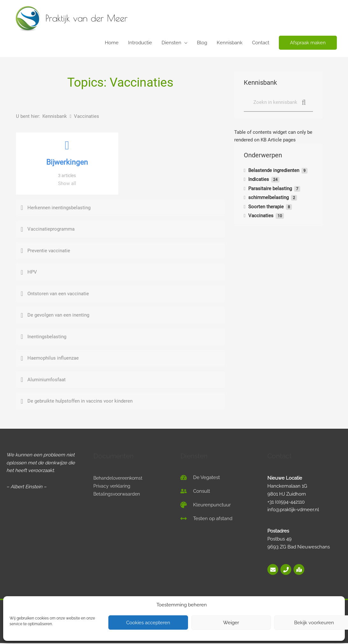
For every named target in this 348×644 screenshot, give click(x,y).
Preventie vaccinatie (49, 251)
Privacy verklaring (113, 487)
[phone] (286, 570)
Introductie (140, 43)
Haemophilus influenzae (53, 359)
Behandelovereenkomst (120, 479)
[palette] (206, 505)
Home (112, 43)
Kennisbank (230, 43)
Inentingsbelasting (47, 337)
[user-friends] (195, 492)
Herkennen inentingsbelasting (59, 208)
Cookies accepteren (148, 623)
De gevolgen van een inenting (58, 316)
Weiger (231, 623)
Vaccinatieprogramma (51, 230)
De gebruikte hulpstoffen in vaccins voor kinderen (80, 402)
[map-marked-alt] (299, 570)
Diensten (171, 43)
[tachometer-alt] (200, 478)
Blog (202, 43)
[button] (308, 43)
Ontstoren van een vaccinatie (58, 294)
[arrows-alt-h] (206, 519)
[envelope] (273, 570)
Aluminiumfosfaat (47, 380)
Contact (261, 43)
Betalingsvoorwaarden (118, 495)
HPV (32, 273)
